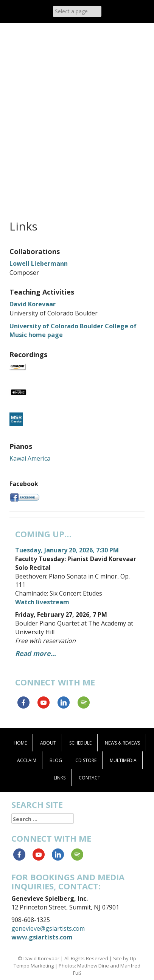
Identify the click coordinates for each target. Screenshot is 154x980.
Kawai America (30, 458)
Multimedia (123, 760)
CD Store (86, 760)
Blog (56, 760)
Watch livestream (42, 602)
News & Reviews (122, 743)
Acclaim (27, 760)
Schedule (80, 743)
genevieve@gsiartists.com (48, 928)
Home (20, 743)
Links (60, 778)
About (48, 743)
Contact (89, 778)
